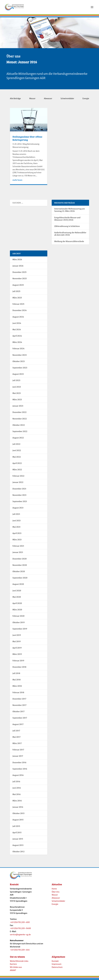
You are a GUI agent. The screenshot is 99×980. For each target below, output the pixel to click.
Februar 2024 (18, 350)
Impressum (57, 966)
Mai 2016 (17, 796)
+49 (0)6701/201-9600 (20, 930)
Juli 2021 (16, 516)
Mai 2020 (17, 599)
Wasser (32, 100)
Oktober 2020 (19, 573)
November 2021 (19, 497)
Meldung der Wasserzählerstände (69, 243)
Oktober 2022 (19, 427)
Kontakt (55, 963)
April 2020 (17, 605)
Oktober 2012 (18, 853)
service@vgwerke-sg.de (20, 936)
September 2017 (20, 719)
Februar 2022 (18, 478)
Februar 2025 (18, 306)
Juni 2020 (17, 592)
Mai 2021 (16, 529)
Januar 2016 (18, 809)
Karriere (13, 966)
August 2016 (18, 777)
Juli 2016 (16, 783)
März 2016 (17, 802)
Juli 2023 (16, 382)
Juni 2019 (17, 637)
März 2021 (17, 541)
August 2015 (18, 821)
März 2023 (17, 401)
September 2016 (20, 770)
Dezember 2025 (20, 274)
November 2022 (20, 420)
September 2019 (20, 630)
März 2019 (17, 656)
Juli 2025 (16, 293)
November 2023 (20, 357)
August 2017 (18, 726)
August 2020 (18, 586)
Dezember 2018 (19, 669)
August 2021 (18, 509)
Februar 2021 (18, 548)
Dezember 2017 (19, 700)
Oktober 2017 (18, 713)
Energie (86, 100)
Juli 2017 (16, 732)
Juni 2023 (17, 388)
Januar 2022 (18, 484)
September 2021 (20, 503)
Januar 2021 (18, 554)
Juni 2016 (17, 789)
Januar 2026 (18, 267)
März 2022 (17, 471)
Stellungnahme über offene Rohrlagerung (27, 140)
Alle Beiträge (15, 100)
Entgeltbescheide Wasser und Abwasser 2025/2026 (67, 220)
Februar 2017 (18, 751)
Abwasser (48, 100)
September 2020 (20, 579)
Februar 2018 (18, 694)
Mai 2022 (17, 458)
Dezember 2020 (20, 560)
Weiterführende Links (19, 963)
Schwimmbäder (67, 100)
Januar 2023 (18, 407)
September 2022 (20, 433)
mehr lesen (17, 182)
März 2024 (17, 344)
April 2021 (17, 535)
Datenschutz (57, 969)
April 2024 (17, 337)
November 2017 (19, 707)
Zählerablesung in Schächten (67, 228)
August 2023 (18, 376)
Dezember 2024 (20, 312)
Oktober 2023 (19, 363)
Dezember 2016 (19, 764)
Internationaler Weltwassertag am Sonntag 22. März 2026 (70, 212)
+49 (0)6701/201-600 (20, 924)
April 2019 (17, 649)
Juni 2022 (17, 452)
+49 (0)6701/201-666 (20, 951)
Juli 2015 (16, 828)
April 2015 (17, 834)
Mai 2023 (17, 395)
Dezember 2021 (19, 490)
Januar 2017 (18, 758)
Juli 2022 (16, 446)
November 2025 (20, 280)
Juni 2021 (17, 522)
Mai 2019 (17, 643)
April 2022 (17, 465)
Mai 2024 (17, 331)
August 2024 (18, 318)
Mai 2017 (16, 739)
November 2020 (20, 567)
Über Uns (56, 893)
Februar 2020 (18, 618)
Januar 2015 (18, 840)
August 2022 (18, 439)
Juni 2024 (17, 325)
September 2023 (20, 369)
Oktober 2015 (18, 815)
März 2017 (17, 745)
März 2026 (17, 261)
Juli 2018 (16, 675)
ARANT (13, 972)
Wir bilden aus (16, 969)
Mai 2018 (17, 681)
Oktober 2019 (19, 624)
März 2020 (17, 611)
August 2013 (18, 847)
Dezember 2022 (20, 414)
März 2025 (17, 299)
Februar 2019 (18, 662)
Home (54, 890)
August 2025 (18, 287)
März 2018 (17, 688)
